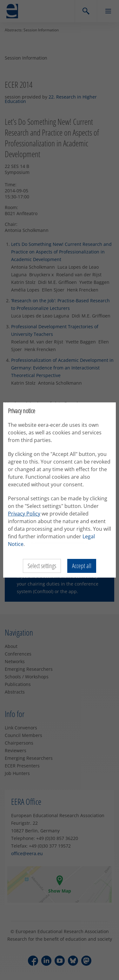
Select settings (42, 566)
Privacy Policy (24, 514)
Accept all (82, 566)
